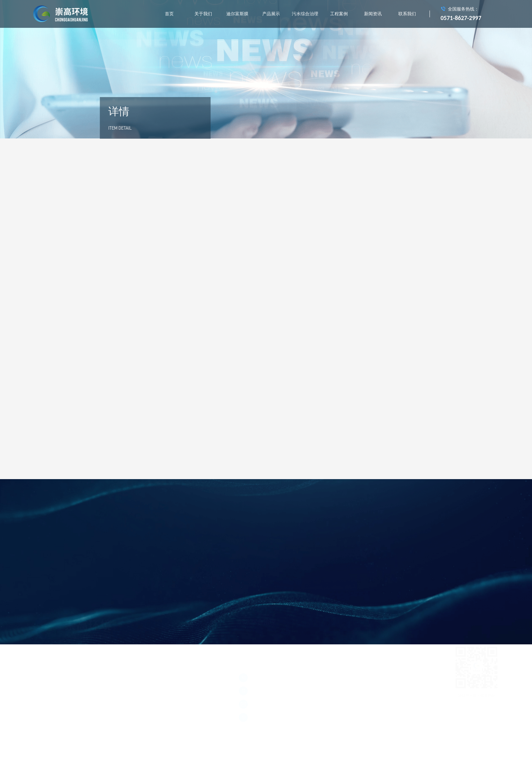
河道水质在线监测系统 (258, 604)
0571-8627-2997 (461, 18)
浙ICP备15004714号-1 (51, 678)
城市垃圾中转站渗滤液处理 (261, 591)
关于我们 (203, 14)
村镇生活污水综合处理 (338, 604)
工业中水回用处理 (298, 604)
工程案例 (339, 14)
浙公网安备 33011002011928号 (95, 678)
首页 (169, 14)
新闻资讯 (373, 14)
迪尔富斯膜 (237, 14)
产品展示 (271, 14)
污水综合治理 (305, 14)
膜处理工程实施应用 (359, 591)
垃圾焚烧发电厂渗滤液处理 (313, 591)
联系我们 (407, 14)
